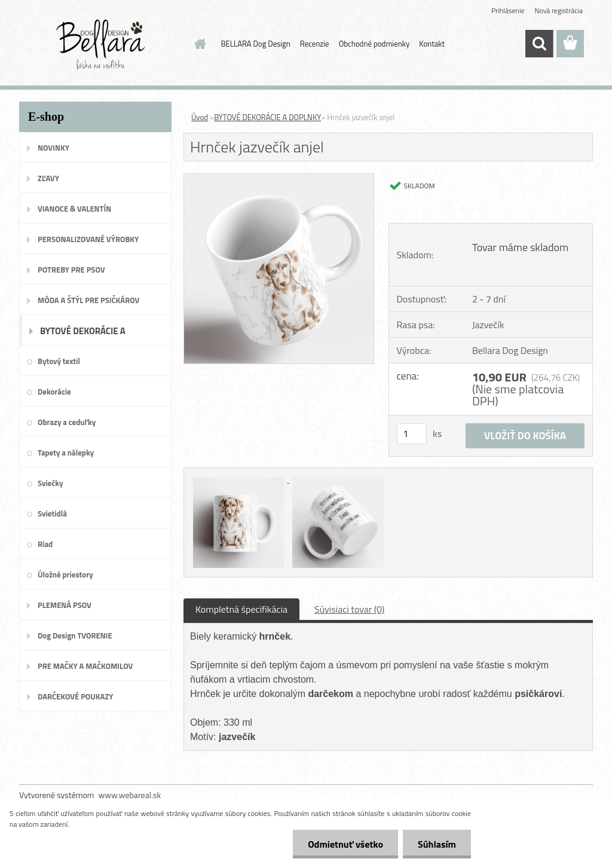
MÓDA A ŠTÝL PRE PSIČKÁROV (88, 300)
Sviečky (50, 483)
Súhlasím (437, 844)
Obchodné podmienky (374, 44)
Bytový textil (59, 361)
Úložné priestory (65, 574)
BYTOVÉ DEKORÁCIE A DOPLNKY (83, 335)
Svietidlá (52, 514)
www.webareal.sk (130, 795)
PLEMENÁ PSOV (65, 605)
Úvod (200, 117)
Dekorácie (54, 392)
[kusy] (412, 434)
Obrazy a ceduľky (67, 422)
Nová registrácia (559, 10)
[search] (539, 44)
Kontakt (432, 44)
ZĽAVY (48, 178)
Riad (45, 544)
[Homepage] (198, 44)
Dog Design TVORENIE (75, 635)
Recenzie (315, 44)
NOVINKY (53, 148)
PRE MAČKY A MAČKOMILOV (85, 666)
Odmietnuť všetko (345, 844)
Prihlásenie (508, 10)
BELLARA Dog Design (256, 44)
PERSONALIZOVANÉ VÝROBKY (88, 239)
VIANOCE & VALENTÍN (74, 209)
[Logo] (101, 44)
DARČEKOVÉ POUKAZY (76, 696)
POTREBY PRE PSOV (71, 270)
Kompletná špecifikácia (241, 609)
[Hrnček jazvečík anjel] (279, 179)
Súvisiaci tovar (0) (349, 609)
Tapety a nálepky (66, 453)
